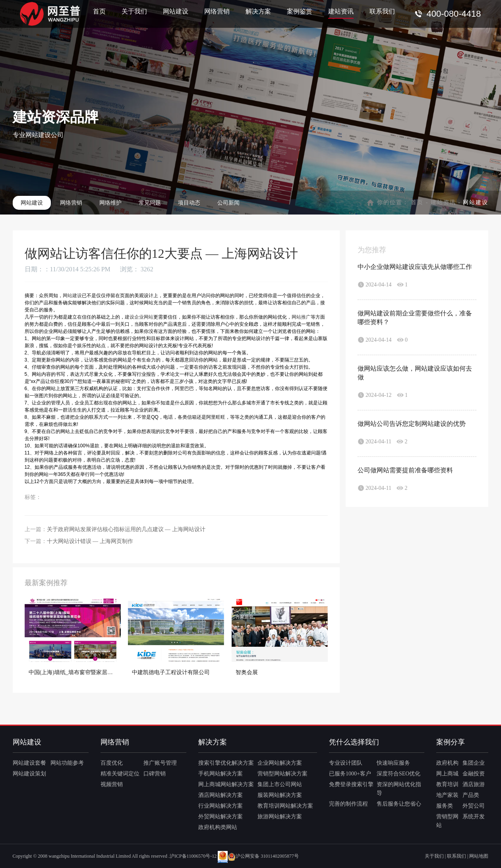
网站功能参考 (67, 763)
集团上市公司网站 (280, 784)
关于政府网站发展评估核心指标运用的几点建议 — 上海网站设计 (126, 529)
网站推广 (301, 317)
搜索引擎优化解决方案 (226, 763)
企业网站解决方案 (280, 763)
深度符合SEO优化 (398, 774)
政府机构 (447, 763)
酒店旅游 (474, 784)
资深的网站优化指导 (399, 789)
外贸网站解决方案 (221, 817)
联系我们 (382, 11)
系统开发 (474, 817)
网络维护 (110, 203)
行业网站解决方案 (221, 806)
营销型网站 (447, 821)
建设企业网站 (139, 317)
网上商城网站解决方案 (226, 784)
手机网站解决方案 (221, 774)
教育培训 (447, 784)
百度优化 (112, 763)
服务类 (445, 806)
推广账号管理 (160, 763)
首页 (99, 11)
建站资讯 (341, 11)
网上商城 (447, 774)
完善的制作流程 (348, 804)
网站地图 (479, 856)
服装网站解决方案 (280, 795)
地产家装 (447, 795)
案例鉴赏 (300, 11)
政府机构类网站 (218, 827)
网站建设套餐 (29, 763)
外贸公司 (474, 806)
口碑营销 (155, 774)
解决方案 (258, 11)
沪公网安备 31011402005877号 (263, 856)
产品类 (471, 795)
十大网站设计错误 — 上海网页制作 (90, 541)
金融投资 (474, 774)
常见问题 (150, 203)
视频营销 (112, 784)
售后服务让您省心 (399, 804)
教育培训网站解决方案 (285, 806)
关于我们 (134, 11)
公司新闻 (228, 203)
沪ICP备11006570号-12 (193, 856)
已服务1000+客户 (350, 774)
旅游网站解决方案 (280, 817)
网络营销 (217, 11)
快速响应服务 (393, 763)
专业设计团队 (346, 763)
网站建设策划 (29, 774)
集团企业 (474, 763)
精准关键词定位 (120, 774)
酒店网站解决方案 (221, 795)
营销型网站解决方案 (282, 774)
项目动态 (189, 203)
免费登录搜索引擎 (351, 784)
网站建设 (176, 11)
